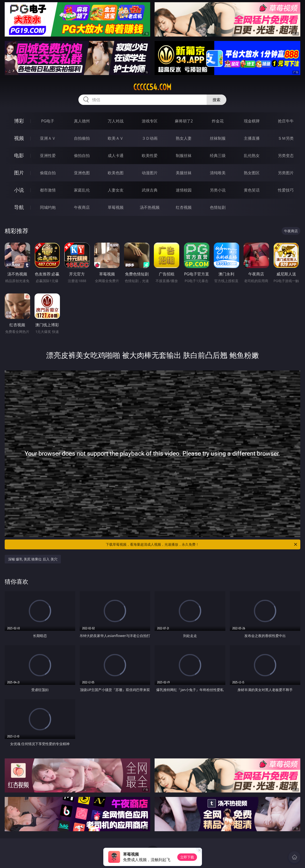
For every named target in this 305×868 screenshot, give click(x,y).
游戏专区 (150, 121)
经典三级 (218, 155)
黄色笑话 (252, 190)
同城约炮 (48, 207)
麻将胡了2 (184, 121)
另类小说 (218, 190)
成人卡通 (116, 155)
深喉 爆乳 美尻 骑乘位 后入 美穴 (33, 559)
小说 (19, 190)
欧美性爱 (150, 155)
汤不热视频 (150, 207)
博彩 (19, 121)
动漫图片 (150, 173)
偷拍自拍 (82, 155)
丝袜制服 (218, 138)
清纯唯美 (218, 173)
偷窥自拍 (48, 173)
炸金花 (218, 121)
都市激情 (48, 190)
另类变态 (286, 155)
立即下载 (187, 857)
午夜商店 (82, 207)
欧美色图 (116, 173)
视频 (19, 138)
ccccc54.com (152, 87)
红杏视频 (184, 207)
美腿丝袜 (184, 173)
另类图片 (286, 173)
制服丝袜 (184, 155)
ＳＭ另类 (286, 138)
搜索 (216, 100)
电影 (19, 155)
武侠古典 (150, 190)
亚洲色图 (82, 173)
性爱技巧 (286, 190)
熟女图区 (252, 173)
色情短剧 (218, 207)
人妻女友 (116, 190)
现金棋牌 (252, 121)
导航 (19, 207)
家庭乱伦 (82, 190)
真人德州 (82, 121)
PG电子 (48, 121)
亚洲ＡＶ (48, 138)
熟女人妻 (184, 138)
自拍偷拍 (82, 138)
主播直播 (252, 138)
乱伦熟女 (252, 155)
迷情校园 (184, 190)
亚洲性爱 (48, 155)
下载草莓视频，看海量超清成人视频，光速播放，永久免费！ (202, 544)
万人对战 (116, 121)
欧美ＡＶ (116, 138)
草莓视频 (116, 207)
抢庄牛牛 (286, 121)
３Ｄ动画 (150, 138)
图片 (19, 173)
